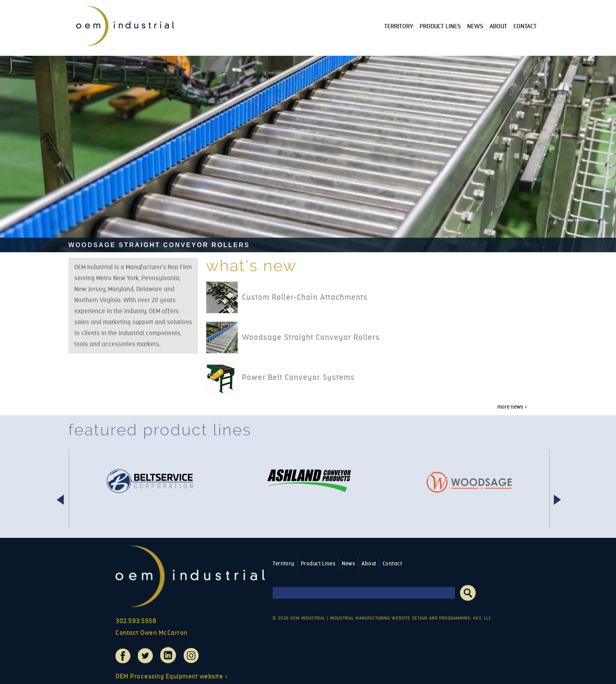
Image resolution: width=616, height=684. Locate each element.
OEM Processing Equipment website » (172, 676)
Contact (525, 26)
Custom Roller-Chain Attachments (305, 297)
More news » (512, 407)
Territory (399, 26)
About (498, 26)
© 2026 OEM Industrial (299, 618)
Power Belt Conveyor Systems (298, 378)
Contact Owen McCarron (151, 633)
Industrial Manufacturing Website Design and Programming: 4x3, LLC (411, 618)
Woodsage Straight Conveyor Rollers (159, 245)
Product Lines (440, 26)
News (475, 26)
